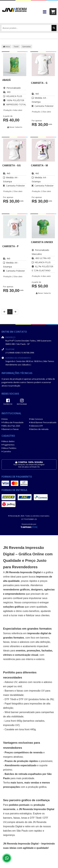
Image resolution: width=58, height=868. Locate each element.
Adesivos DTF (36, 426)
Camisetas (26, 46)
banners (45, 638)
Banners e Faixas (10, 429)
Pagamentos (8, 445)
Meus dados (8, 441)
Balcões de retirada (39, 429)
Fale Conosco (36, 419)
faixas (6, 642)
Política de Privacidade (13, 422)
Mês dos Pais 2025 (11, 426)
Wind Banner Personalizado (43, 422)
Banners (9, 691)
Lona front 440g (13, 721)
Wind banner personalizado (20, 712)
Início (6, 46)
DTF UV (23, 699)
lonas (24, 818)
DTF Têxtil (10, 699)
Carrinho (6, 452)
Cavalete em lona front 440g (20, 729)
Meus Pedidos (9, 448)
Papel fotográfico (14, 704)
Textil (16, 46)
